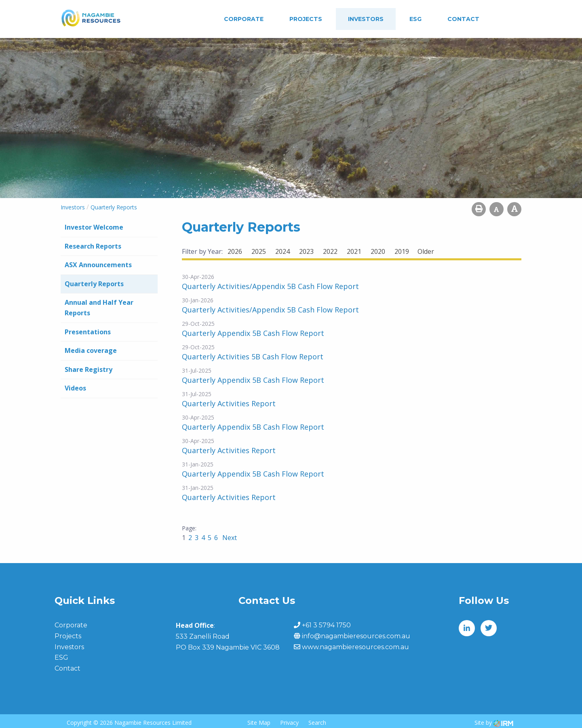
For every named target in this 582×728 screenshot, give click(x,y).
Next (229, 538)
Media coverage (91, 350)
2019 (402, 251)
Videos (75, 388)
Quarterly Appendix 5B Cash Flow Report (253, 333)
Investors (366, 19)
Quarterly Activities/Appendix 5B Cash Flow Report (270, 286)
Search (317, 723)
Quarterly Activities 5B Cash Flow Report (253, 357)
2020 (378, 251)
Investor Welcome (94, 227)
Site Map (259, 723)
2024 (283, 251)
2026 (235, 251)
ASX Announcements (98, 265)
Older (426, 251)
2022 (330, 251)
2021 (354, 251)
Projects (306, 19)
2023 (306, 251)
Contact (463, 19)
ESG (415, 19)
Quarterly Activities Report (229, 403)
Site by (494, 723)
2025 (259, 251)
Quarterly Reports (94, 284)
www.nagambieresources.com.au (355, 647)
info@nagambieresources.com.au (356, 636)
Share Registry (89, 369)
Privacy (289, 723)
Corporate (244, 19)
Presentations (88, 332)
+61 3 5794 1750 (326, 625)
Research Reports (93, 246)
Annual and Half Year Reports (99, 308)
